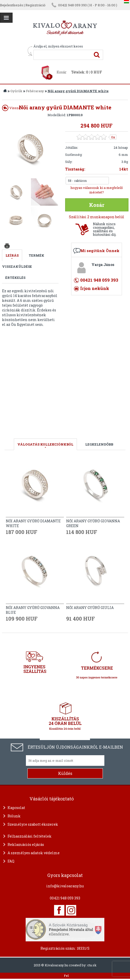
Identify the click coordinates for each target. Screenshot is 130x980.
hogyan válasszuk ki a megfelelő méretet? (97, 190)
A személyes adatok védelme (34, 853)
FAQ (11, 861)
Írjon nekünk (95, 288)
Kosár (62, 72)
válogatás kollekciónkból (45, 444)
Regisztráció (35, 5)
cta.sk (92, 965)
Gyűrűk (16, 91)
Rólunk (14, 816)
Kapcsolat (16, 808)
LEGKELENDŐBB (99, 444)
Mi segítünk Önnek (100, 251)
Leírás (12, 255)
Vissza (11, 108)
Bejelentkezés (12, 5)
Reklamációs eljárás (26, 844)
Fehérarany (35, 91)
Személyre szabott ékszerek (33, 824)
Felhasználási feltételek (30, 836)
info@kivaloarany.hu (65, 886)
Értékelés (15, 278)
